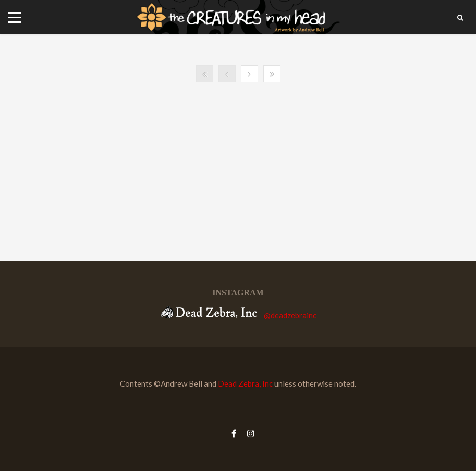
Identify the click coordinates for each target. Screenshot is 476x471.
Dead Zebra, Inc (245, 383)
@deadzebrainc (290, 315)
